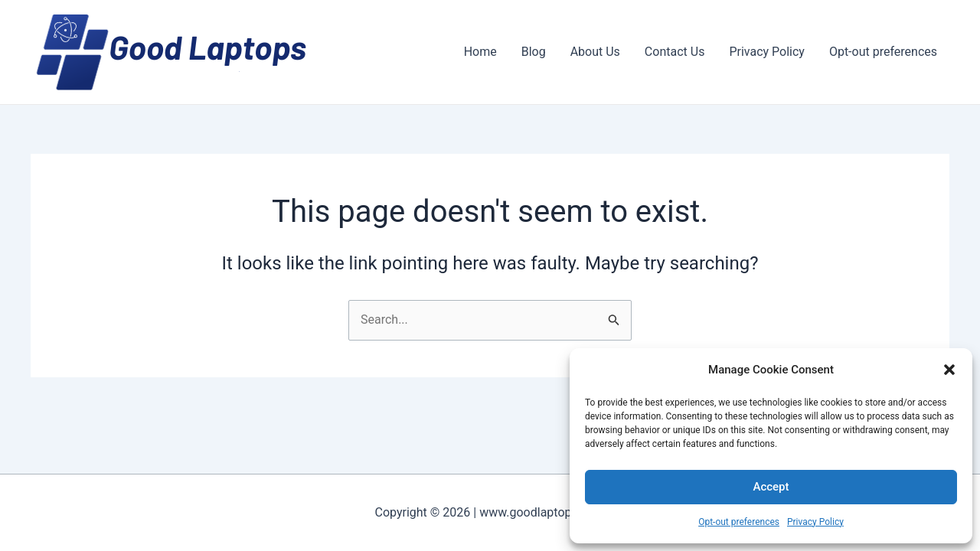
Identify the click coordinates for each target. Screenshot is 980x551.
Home (480, 52)
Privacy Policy (815, 522)
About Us (595, 52)
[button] (949, 370)
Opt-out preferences (739, 522)
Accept (771, 487)
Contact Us (675, 52)
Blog (534, 52)
